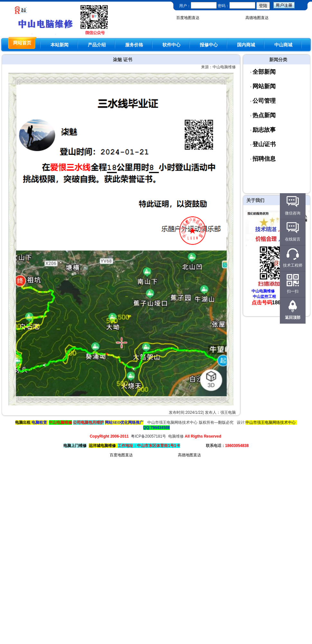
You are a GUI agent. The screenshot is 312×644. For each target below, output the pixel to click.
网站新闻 (264, 86)
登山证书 (264, 144)
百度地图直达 (188, 18)
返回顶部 (293, 317)
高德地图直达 (257, 18)
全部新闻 (264, 72)
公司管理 (264, 101)
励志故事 (264, 130)
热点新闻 (264, 115)
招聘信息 (264, 159)
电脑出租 (23, 422)
